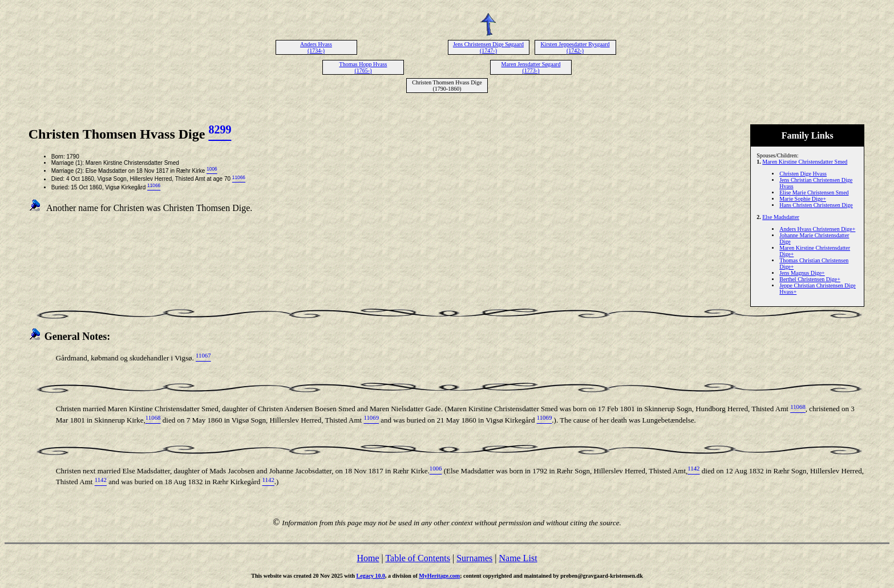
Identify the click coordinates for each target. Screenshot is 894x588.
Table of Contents (418, 558)
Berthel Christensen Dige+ (810, 279)
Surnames (474, 558)
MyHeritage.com (439, 576)
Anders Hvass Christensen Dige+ (817, 229)
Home (368, 558)
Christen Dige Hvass (803, 174)
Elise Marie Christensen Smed (814, 192)
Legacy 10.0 (371, 576)
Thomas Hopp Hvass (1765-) (363, 67)
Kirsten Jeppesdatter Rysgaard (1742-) (575, 47)
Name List (518, 558)
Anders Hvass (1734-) (316, 47)
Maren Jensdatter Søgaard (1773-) (531, 67)
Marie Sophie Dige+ (803, 199)
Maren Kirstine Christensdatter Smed (805, 162)
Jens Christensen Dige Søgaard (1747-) (488, 47)
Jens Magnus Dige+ (802, 273)
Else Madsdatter (781, 217)
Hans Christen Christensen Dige (816, 205)
